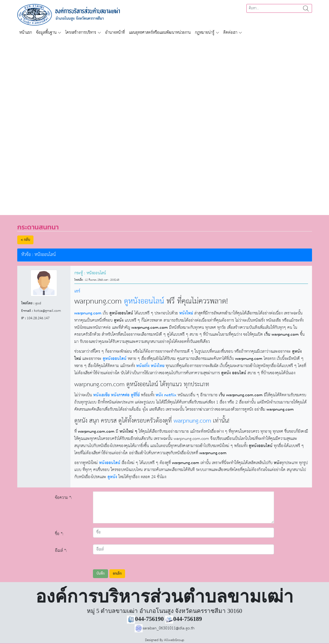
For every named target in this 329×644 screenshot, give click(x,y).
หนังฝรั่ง (143, 366)
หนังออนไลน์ (110, 463)
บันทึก (101, 574)
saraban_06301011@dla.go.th (165, 628)
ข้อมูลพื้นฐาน (46, 33)
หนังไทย (158, 366)
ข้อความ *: (63, 498)
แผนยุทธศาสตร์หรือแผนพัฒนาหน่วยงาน (160, 33)
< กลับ (25, 240)
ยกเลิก (117, 574)
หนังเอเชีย (101, 395)
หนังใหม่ (186, 313)
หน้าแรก (26, 33)
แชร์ (77, 291)
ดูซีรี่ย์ (135, 395)
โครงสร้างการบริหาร (81, 33)
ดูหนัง (112, 477)
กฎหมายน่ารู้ (205, 33)
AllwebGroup (174, 640)
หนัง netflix (166, 395)
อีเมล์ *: (61, 551)
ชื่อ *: (59, 534)
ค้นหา (306, 8)
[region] (164, 123)
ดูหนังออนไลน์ (144, 301)
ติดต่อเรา (230, 33)
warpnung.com (88, 313)
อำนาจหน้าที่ (115, 33)
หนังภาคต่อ (120, 395)
